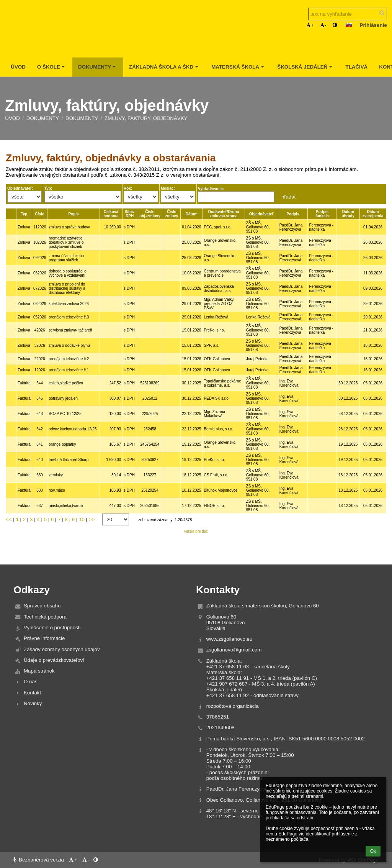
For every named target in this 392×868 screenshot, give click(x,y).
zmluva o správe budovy (69, 227)
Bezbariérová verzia (39, 860)
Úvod (12, 118)
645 (40, 398)
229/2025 (150, 414)
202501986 (150, 506)
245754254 (150, 444)
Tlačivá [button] (356, 67)
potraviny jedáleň (63, 398)
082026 (40, 273)
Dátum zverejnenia (373, 214)
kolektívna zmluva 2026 (69, 304)
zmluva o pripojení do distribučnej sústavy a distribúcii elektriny (67, 288)
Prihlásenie (373, 25)
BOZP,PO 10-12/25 (65, 414)
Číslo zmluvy (172, 214)
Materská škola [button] (238, 67)
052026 (40, 317)
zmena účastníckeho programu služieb (66, 258)
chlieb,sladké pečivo (66, 383)
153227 (150, 475)
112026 (40, 227)
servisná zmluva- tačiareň (70, 330)
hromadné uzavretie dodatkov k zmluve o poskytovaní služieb (66, 242)
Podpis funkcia (322, 214)
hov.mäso (57, 490)
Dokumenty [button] (98, 67)
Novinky (33, 703)
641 (40, 444)
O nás (31, 682)
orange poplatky (62, 444)
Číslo (39, 214)
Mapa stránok (39, 671)
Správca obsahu (42, 606)
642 (40, 429)
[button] (349, 25)
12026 (40, 370)
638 (40, 490)
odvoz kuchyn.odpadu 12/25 (73, 429)
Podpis (293, 214)
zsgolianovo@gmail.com (234, 650)
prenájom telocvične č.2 (69, 359)
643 (40, 414)
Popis (73, 214)
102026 (40, 242)
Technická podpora (45, 617)
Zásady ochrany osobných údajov (62, 649)
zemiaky (56, 475)
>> (92, 519)
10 (82, 519)
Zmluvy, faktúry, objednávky (146, 118)
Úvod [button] (18, 67)
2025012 (150, 398)
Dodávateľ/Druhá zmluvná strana (224, 214)
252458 (150, 429)
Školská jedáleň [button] (305, 67)
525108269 (150, 383)
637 (40, 506)
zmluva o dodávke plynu (69, 345)
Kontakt (32, 693)
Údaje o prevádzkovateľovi (54, 660)
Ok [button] (373, 851)
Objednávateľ (261, 214)
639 (40, 475)
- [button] (323, 25)
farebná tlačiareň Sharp (69, 460)
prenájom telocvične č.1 (69, 370)
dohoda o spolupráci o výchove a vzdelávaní (67, 273)
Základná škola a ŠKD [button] (164, 67)
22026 (40, 359)
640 (40, 460)
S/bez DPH (130, 214)
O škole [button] (52, 67)
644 (40, 383)
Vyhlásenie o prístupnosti (52, 628)
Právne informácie (44, 638)
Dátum (192, 214)
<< (9, 519)
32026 (40, 345)
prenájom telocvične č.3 (69, 317)
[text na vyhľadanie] (348, 14)
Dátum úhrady (348, 214)
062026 (40, 304)
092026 (40, 258)
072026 (40, 288)
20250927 (150, 460)
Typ (24, 214)
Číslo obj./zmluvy (150, 214)
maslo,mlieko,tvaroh (66, 506)
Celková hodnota (111, 214)
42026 (40, 330)
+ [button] (310, 25)
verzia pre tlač (196, 531)
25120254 (150, 490)
